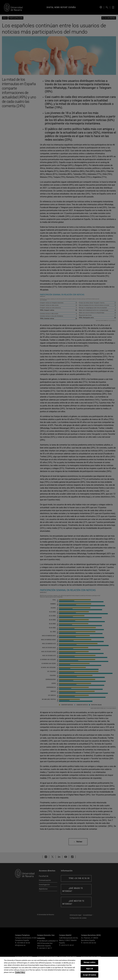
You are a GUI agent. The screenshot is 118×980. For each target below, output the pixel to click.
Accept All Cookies (90, 975)
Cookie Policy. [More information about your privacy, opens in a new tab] (20, 972)
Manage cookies (90, 962)
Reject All (90, 969)
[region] (59, 968)
